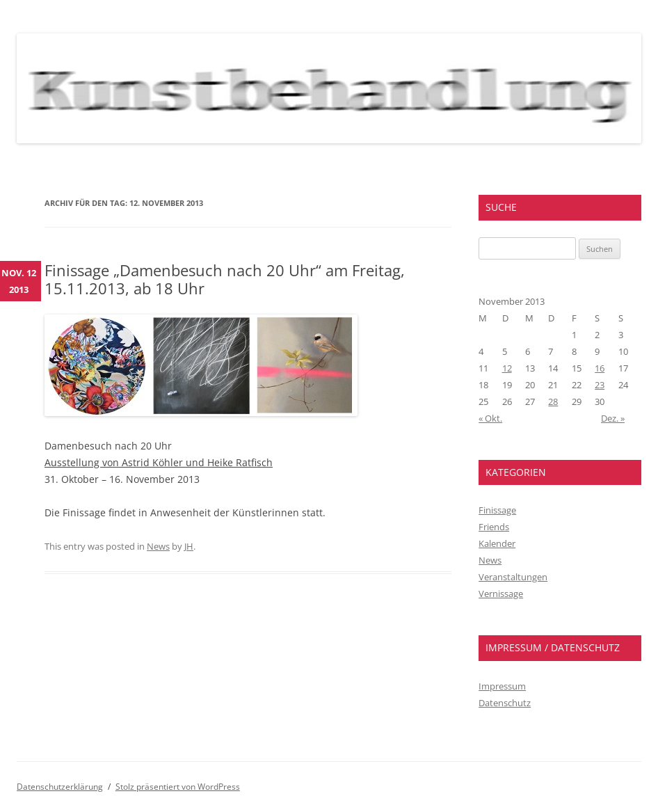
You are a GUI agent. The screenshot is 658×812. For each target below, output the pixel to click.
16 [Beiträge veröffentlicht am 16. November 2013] (600, 368)
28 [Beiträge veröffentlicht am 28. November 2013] (553, 401)
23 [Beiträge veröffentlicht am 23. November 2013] (600, 385)
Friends (494, 527)
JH (189, 546)
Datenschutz (505, 703)
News (158, 546)
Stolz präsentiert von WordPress (178, 787)
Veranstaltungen (513, 577)
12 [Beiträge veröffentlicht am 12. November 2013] (507, 368)
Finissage (497, 510)
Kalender (497, 543)
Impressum (502, 686)
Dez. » (613, 418)
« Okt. (490, 418)
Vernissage (501, 594)
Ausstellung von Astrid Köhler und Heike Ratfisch (159, 462)
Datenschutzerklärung (60, 787)
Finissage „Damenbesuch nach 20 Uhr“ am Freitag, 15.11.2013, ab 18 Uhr (225, 279)
